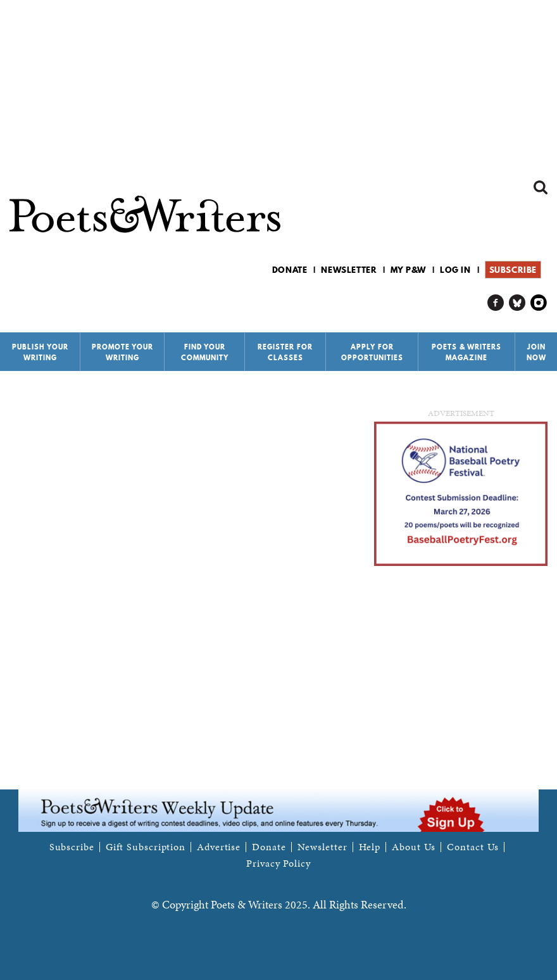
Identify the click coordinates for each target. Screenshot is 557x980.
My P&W (408, 270)
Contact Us (473, 847)
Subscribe (513, 270)
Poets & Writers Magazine (466, 352)
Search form (541, 187)
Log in (455, 270)
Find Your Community (205, 352)
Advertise (219, 847)
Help (370, 847)
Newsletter (349, 270)
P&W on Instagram (539, 303)
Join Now (536, 352)
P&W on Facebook (496, 303)
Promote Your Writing (122, 352)
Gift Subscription (146, 847)
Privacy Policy (278, 864)
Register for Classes (285, 352)
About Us (414, 847)
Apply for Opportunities (372, 352)
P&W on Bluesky (517, 303)
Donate (290, 270)
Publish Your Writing (40, 352)
